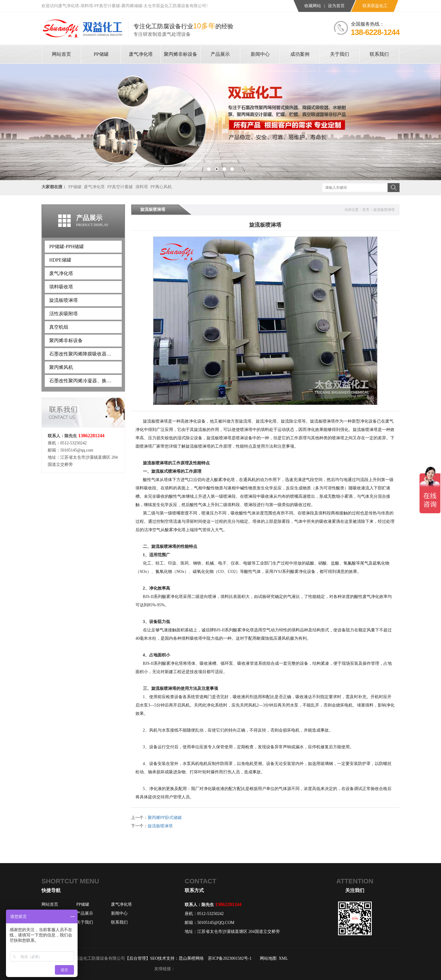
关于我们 (85, 922)
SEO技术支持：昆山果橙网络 (177, 958)
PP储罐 (75, 187)
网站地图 (268, 958)
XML (283, 958)
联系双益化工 (375, 6)
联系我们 (119, 922)
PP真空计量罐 (120, 187)
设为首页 (336, 6)
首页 (366, 210)
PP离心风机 (161, 187)
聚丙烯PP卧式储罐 (165, 818)
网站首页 (50, 904)
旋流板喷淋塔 (384, 210)
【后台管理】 (138, 958)
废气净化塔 (94, 187)
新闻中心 (119, 913)
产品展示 (85, 913)
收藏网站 (313, 6)
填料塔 (142, 187)
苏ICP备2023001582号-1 (230, 958)
